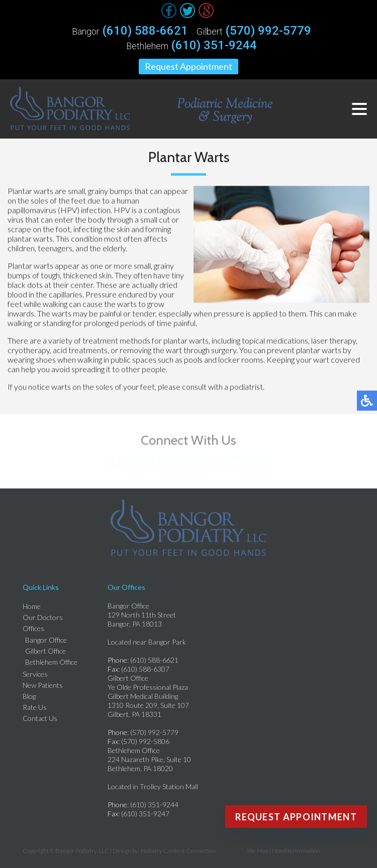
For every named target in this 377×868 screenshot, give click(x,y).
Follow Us (189, 462)
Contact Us (40, 718)
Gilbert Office (45, 651)
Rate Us (35, 707)
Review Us (248, 462)
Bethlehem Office (51, 662)
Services (35, 674)
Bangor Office (46, 640)
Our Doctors (43, 617)
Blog (29, 696)
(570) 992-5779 (268, 31)
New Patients (43, 685)
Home (32, 606)
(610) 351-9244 (214, 45)
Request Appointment (189, 66)
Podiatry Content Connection (178, 851)
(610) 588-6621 (145, 31)
